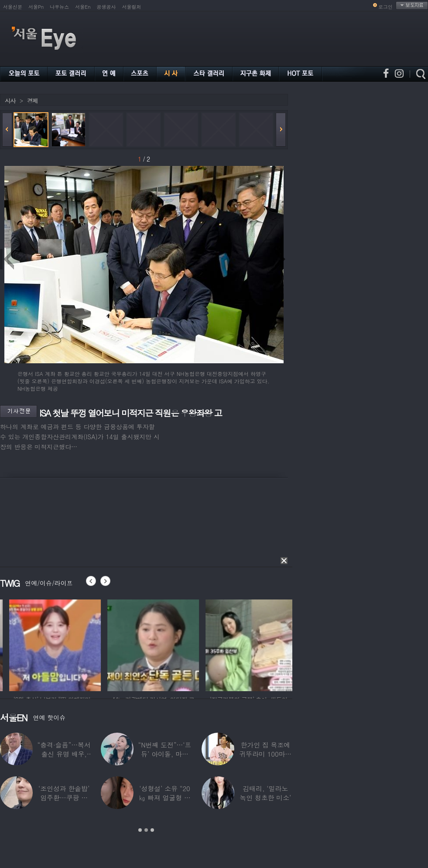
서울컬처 (132, 7)
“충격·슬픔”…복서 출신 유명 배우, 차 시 (64, 754)
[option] (94, 644)
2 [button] (146, 830)
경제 (32, 101)
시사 (10, 101)
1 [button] (140, 830)
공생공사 (106, 7)
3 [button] (152, 830)
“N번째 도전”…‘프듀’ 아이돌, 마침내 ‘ (165, 754)
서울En (83, 7)
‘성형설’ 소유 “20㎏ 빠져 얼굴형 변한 (165, 797)
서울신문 (13, 7)
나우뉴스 (59, 7)
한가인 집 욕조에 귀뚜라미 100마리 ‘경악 (265, 754)
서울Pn (36, 7)
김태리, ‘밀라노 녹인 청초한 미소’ (265, 793)
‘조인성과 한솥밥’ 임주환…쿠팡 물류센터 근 (64, 797)
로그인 (385, 7)
